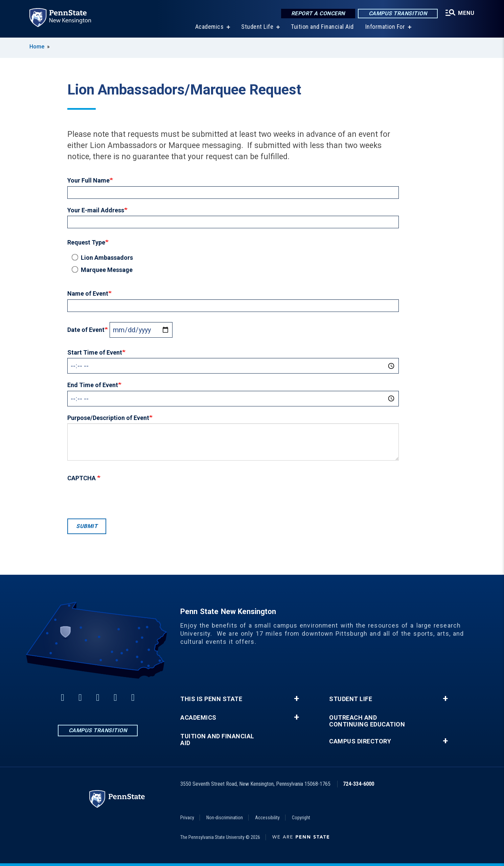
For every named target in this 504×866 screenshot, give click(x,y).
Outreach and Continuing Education (367, 721)
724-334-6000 (359, 784)
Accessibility (267, 818)
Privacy (187, 818)
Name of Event (88, 293)
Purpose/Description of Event (108, 418)
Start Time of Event (95, 352)
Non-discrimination (225, 818)
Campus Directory (360, 741)
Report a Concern (318, 13)
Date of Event (86, 330)
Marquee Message (103, 269)
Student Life (257, 27)
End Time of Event (93, 385)
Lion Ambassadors (104, 258)
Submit (87, 526)
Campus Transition (398, 13)
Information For (385, 27)
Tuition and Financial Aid (322, 27)
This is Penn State (211, 699)
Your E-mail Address (96, 210)
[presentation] (119, 499)
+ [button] (296, 699)
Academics (210, 27)
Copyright (301, 818)
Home (37, 47)
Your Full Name (88, 180)
